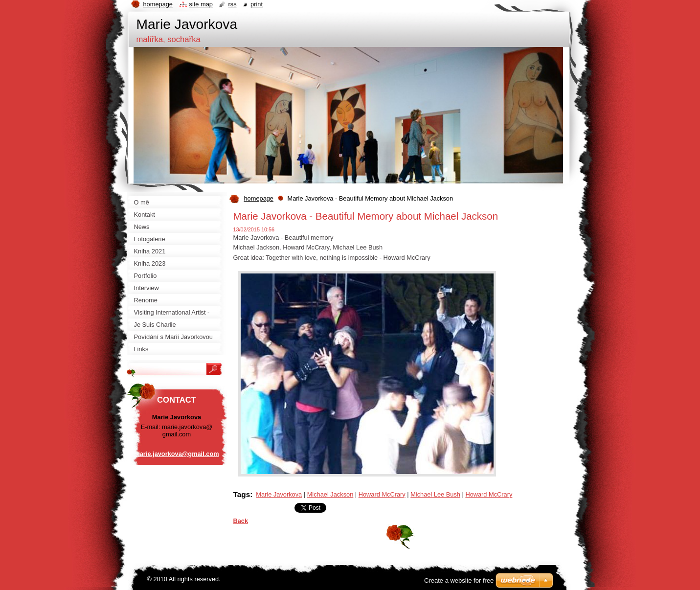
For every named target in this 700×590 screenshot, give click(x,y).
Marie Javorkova (279, 494)
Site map (201, 4)
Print (257, 4)
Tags (242, 494)
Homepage (158, 4)
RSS (232, 4)
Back (241, 521)
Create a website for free (459, 580)
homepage (259, 198)
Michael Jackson (330, 494)
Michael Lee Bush (435, 494)
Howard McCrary (382, 494)
